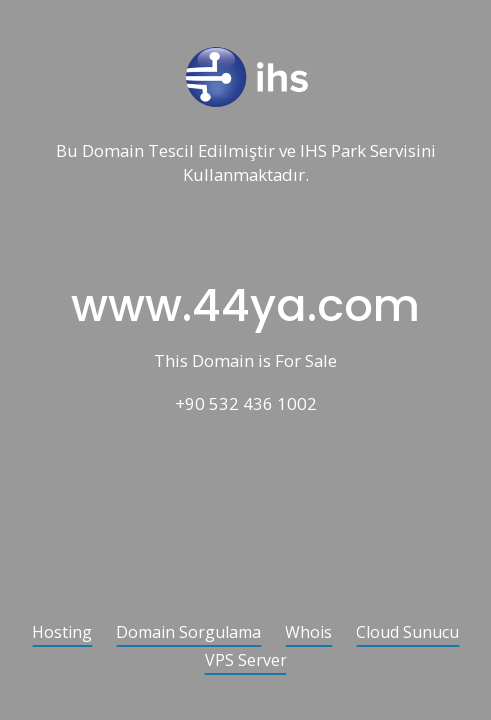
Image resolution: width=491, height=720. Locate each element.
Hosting (62, 633)
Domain (113, 151)
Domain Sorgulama (188, 633)
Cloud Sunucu (407, 633)
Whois (308, 633)
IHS (313, 151)
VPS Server (246, 661)
